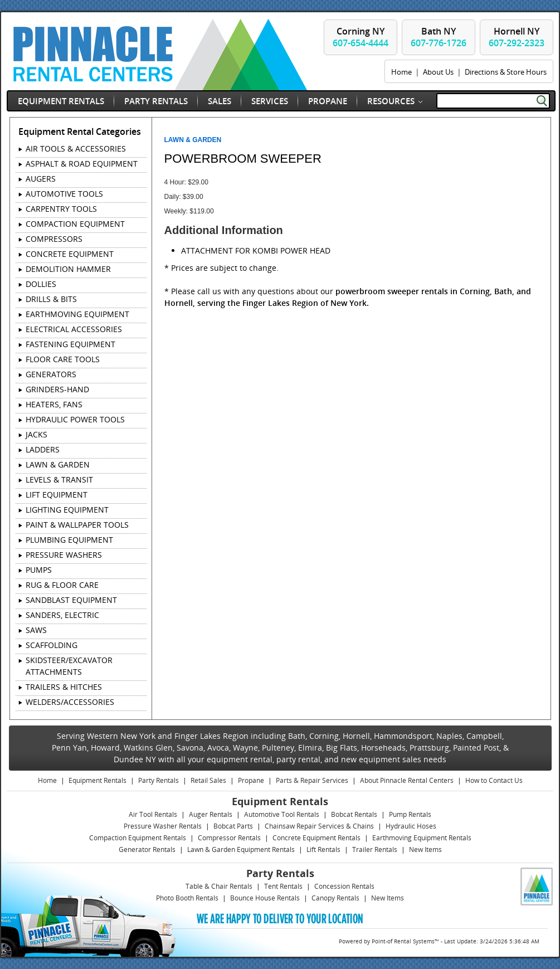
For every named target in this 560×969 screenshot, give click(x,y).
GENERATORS (51, 374)
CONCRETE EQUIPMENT (70, 254)
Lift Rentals (323, 849)
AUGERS (41, 179)
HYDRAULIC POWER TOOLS (75, 419)
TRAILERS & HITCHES (64, 687)
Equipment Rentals (61, 101)
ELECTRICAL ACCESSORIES (74, 329)
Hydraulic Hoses (411, 826)
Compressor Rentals (229, 838)
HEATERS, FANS (54, 404)
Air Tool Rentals (153, 814)
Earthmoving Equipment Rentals (422, 838)
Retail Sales (208, 780)
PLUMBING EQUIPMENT (69, 540)
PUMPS (39, 570)
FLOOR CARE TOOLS (63, 359)
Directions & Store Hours (506, 72)
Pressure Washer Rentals (163, 826)
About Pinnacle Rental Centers (407, 780)
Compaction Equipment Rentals (138, 838)
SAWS (36, 630)
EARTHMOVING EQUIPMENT (77, 314)
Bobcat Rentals (354, 814)
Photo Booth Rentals (187, 898)
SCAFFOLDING (52, 645)
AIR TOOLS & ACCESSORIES (76, 148)
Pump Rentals (410, 814)
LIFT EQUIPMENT (57, 495)
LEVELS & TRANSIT (59, 479)
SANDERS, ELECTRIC (62, 615)
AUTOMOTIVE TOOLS (64, 194)
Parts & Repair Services (312, 780)
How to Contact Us (494, 780)
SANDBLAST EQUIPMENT (71, 600)
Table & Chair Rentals (219, 886)
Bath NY (439, 37)
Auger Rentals (211, 814)
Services (270, 101)
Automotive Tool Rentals (282, 814)
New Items (425, 849)
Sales (220, 101)
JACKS (36, 434)
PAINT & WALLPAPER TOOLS (77, 525)
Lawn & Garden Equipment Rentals (241, 849)
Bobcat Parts (233, 826)
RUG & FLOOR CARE (62, 585)
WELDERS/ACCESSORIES (70, 702)
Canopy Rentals (335, 898)
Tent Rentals (283, 886)
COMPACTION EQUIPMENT (75, 224)
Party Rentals (156, 101)
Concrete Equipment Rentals (316, 838)
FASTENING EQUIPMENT (70, 344)
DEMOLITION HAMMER (68, 269)
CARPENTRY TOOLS (61, 209)
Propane (328, 101)
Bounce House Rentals (265, 898)
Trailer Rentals (375, 849)
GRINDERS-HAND (57, 389)
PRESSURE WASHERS (64, 555)
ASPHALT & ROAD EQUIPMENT (82, 164)
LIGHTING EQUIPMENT (67, 510)
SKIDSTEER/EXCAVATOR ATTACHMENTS (69, 666)
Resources (391, 101)
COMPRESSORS (54, 239)
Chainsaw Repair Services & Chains (319, 826)
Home (401, 72)
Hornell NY (517, 37)
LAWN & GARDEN (58, 464)
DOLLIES (41, 284)
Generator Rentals (147, 849)
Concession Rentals (344, 886)
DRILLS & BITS (51, 299)
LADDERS (43, 449)
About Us (438, 72)
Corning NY (361, 37)
